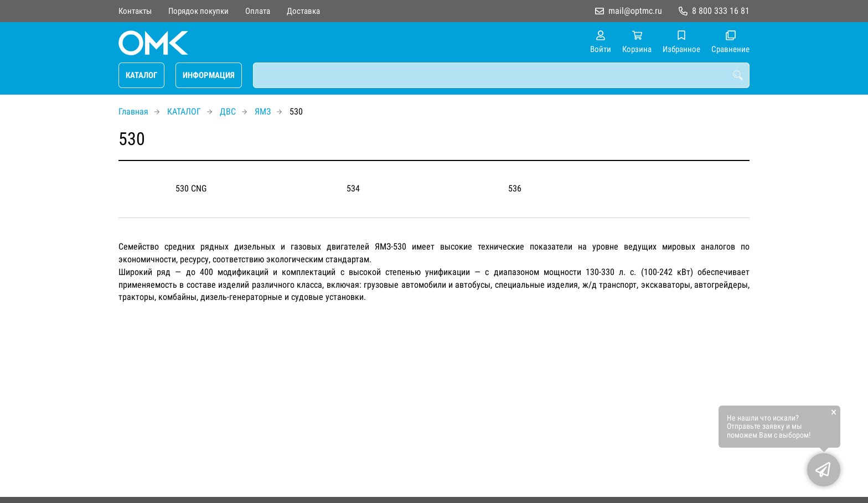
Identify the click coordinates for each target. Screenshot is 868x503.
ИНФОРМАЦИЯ (209, 75)
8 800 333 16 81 (721, 11)
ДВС (228, 112)
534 (353, 188)
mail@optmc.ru (635, 11)
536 (515, 188)
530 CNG (191, 188)
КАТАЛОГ (141, 75)
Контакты (135, 11)
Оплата (258, 11)
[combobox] (501, 75)
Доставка (303, 11)
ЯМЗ (263, 112)
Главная (133, 112)
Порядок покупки (198, 11)
